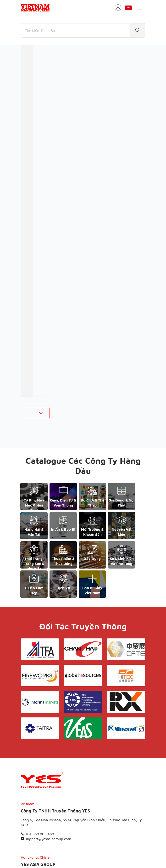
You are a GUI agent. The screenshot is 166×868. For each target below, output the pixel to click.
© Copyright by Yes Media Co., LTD (45, 855)
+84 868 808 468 (37, 742)
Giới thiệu (54, 827)
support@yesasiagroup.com (46, 747)
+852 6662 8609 (37, 795)
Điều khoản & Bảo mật (85, 827)
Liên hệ (114, 827)
